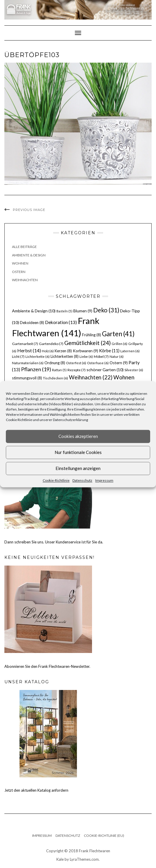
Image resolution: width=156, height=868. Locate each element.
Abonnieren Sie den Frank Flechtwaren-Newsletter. (47, 666)
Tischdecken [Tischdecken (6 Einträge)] (56, 378)
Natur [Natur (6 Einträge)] (117, 356)
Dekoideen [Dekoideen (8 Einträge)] (32, 323)
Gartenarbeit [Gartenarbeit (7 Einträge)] (25, 344)
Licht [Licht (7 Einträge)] (18, 356)
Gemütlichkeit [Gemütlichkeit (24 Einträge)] (87, 343)
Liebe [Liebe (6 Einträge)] (86, 356)
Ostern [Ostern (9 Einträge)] (119, 363)
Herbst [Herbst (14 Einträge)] (29, 350)
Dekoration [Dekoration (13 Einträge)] (61, 322)
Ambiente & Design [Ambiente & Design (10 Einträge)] (34, 311)
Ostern (19, 272)
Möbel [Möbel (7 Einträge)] (101, 356)
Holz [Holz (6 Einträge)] (48, 351)
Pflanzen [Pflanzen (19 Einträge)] (36, 369)
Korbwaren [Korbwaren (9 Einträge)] (85, 351)
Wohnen (20, 263)
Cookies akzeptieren (78, 436)
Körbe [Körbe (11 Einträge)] (109, 351)
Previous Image (29, 210)
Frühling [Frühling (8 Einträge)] (92, 335)
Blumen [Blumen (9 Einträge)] (83, 311)
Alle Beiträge (24, 247)
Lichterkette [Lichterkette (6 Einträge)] (38, 356)
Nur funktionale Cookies (78, 452)
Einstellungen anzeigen (78, 468)
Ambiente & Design (29, 255)
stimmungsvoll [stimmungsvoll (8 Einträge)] (27, 378)
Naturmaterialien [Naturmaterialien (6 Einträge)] (28, 363)
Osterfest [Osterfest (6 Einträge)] (76, 363)
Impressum (104, 480)
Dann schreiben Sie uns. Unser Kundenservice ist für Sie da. (54, 542)
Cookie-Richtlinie (56, 480)
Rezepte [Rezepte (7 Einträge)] (77, 370)
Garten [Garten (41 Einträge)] (118, 334)
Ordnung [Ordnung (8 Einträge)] (55, 363)
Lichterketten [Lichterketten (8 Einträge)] (65, 356)
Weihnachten (25, 280)
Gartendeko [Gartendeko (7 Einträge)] (51, 344)
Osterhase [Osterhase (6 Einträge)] (98, 363)
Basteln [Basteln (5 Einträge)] (64, 311)
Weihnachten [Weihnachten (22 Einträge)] (91, 377)
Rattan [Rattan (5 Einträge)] (59, 370)
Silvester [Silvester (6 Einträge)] (134, 370)
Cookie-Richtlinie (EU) (104, 836)
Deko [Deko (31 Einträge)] (106, 310)
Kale (60, 859)
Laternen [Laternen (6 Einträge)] (130, 351)
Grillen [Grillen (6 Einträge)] (119, 344)
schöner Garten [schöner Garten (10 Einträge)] (105, 370)
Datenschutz (82, 480)
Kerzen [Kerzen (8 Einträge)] (63, 351)
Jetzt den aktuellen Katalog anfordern (36, 790)
